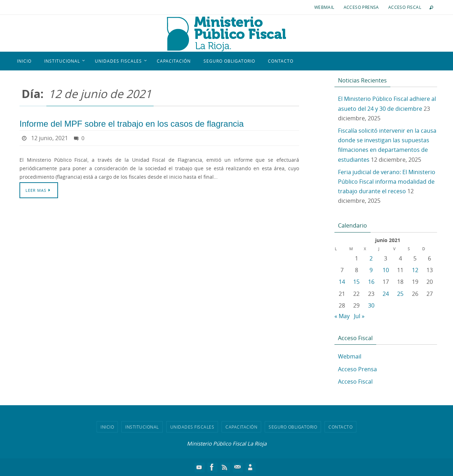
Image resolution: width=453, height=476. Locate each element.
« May (342, 316)
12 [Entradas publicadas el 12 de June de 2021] (415, 270)
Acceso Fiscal (405, 7)
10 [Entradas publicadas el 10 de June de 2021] (386, 270)
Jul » (359, 316)
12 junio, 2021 (50, 138)
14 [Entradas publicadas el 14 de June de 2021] (342, 282)
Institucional (142, 427)
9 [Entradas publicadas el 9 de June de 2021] (371, 270)
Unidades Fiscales (192, 427)
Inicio (107, 427)
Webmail (324, 7)
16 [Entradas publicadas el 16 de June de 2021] (371, 282)
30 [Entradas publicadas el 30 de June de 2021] (371, 305)
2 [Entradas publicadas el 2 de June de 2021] (371, 258)
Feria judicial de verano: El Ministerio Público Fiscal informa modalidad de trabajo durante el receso (387, 182)
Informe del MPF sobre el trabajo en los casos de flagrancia (132, 124)
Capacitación (241, 427)
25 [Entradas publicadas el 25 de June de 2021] (400, 294)
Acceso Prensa (361, 7)
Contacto (340, 427)
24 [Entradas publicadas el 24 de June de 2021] (386, 294)
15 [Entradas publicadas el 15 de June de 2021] (356, 282)
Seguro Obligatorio (293, 427)
